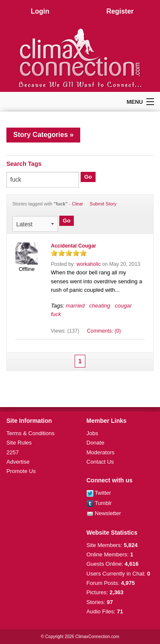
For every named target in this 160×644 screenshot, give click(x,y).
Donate (96, 443)
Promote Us (21, 471)
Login (40, 11)
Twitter (99, 493)
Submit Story (103, 204)
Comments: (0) (104, 331)
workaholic (89, 264)
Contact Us (100, 462)
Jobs (92, 433)
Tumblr (99, 503)
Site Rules (19, 443)
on (54, 253)
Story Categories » (43, 135)
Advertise (18, 462)
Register (120, 11)
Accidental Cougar (73, 246)
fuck (56, 314)
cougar (123, 306)
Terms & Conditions (31, 433)
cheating (100, 306)
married (75, 306)
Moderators (101, 452)
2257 (13, 452)
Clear (77, 204)
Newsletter (104, 513)
